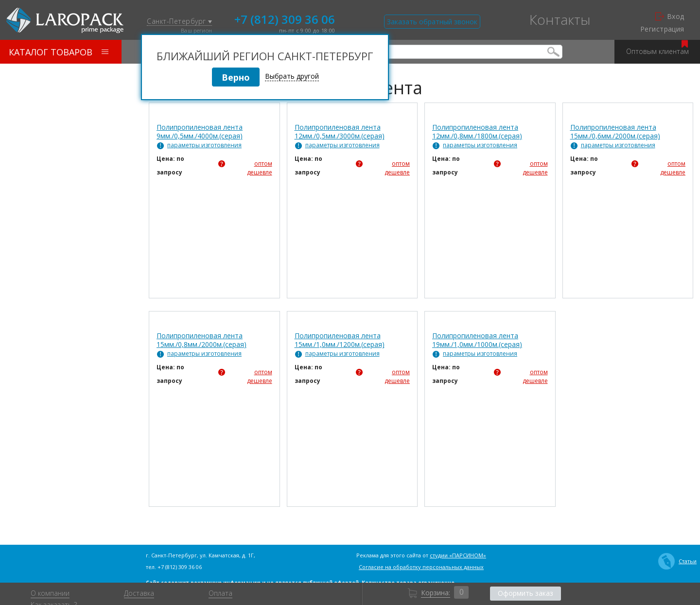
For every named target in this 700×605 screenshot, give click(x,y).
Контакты (560, 19)
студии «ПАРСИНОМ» (458, 555)
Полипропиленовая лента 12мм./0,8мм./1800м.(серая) (477, 132)
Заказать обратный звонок (432, 22)
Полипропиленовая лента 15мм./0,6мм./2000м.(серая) (615, 132)
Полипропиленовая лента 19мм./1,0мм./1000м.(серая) (477, 340)
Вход (670, 17)
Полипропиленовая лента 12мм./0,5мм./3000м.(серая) (340, 132)
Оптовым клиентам (657, 48)
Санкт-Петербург (179, 22)
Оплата (220, 593)
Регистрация (662, 29)
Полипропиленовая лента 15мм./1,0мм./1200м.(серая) (340, 340)
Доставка (139, 593)
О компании (50, 593)
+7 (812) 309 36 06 (285, 18)
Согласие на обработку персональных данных (421, 567)
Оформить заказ (525, 593)
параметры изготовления (204, 145)
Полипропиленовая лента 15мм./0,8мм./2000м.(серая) (201, 340)
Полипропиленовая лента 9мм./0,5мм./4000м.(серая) (200, 132)
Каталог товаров (59, 52)
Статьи (677, 561)
